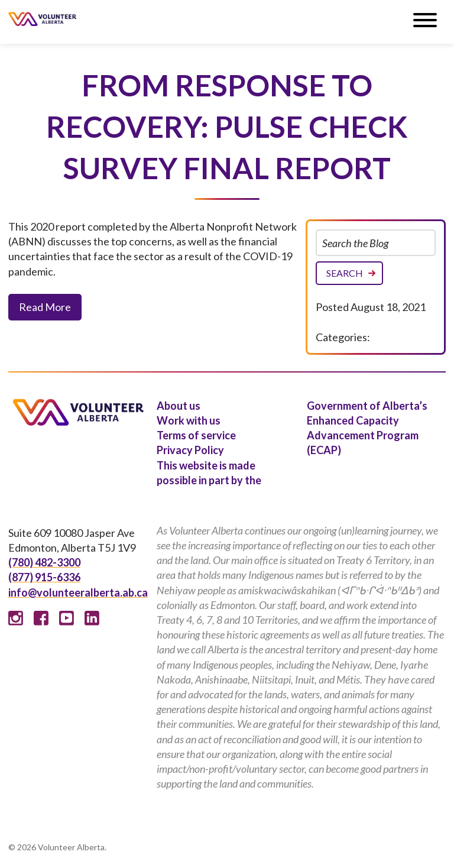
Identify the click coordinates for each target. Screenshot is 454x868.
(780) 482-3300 (44, 562)
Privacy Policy (190, 450)
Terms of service (196, 435)
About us (179, 406)
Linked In (92, 618)
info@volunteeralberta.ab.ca (78, 592)
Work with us (189, 420)
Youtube (67, 618)
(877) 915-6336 (44, 577)
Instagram (16, 618)
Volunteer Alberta (42, 19)
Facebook (41, 618)
